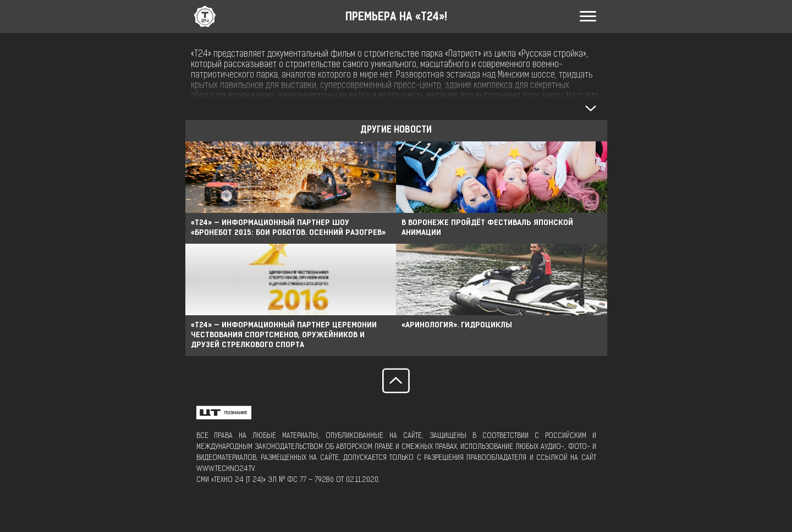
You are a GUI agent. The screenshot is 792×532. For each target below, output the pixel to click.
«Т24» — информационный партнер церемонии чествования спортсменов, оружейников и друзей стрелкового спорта (284, 335)
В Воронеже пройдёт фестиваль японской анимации (487, 228)
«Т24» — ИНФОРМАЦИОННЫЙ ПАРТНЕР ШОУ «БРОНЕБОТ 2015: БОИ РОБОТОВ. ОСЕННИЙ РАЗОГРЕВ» (288, 228)
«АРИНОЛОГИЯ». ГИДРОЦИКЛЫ (457, 325)
